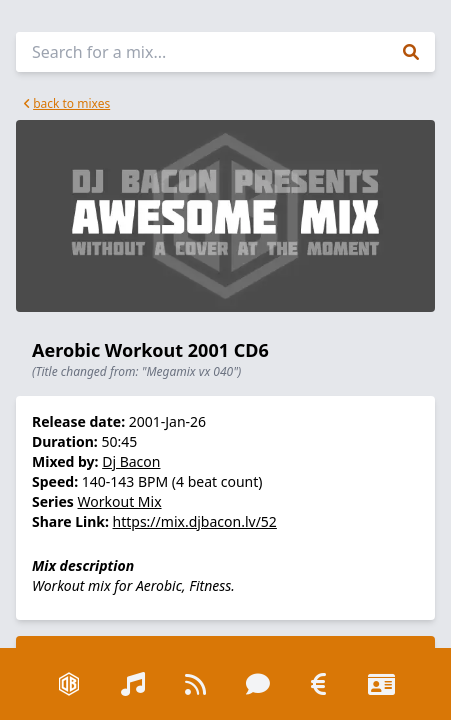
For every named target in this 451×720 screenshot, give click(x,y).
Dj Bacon (131, 461)
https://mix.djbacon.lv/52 (195, 521)
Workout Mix (120, 501)
